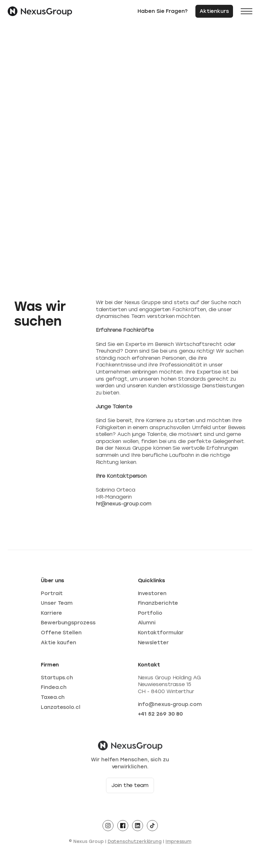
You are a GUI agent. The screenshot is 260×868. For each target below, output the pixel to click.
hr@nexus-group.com (124, 504)
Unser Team (57, 605)
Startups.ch (57, 679)
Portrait (52, 595)
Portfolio (150, 615)
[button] (247, 11)
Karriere (51, 615)
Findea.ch (54, 689)
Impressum (178, 843)
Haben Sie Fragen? (163, 11)
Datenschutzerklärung (135, 843)
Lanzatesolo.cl (61, 709)
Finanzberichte (158, 605)
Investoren (152, 595)
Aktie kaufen (58, 644)
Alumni (147, 624)
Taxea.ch (53, 699)
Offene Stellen (61, 634)
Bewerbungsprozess (68, 624)
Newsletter (153, 644)
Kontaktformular (161, 634)
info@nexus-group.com (170, 706)
